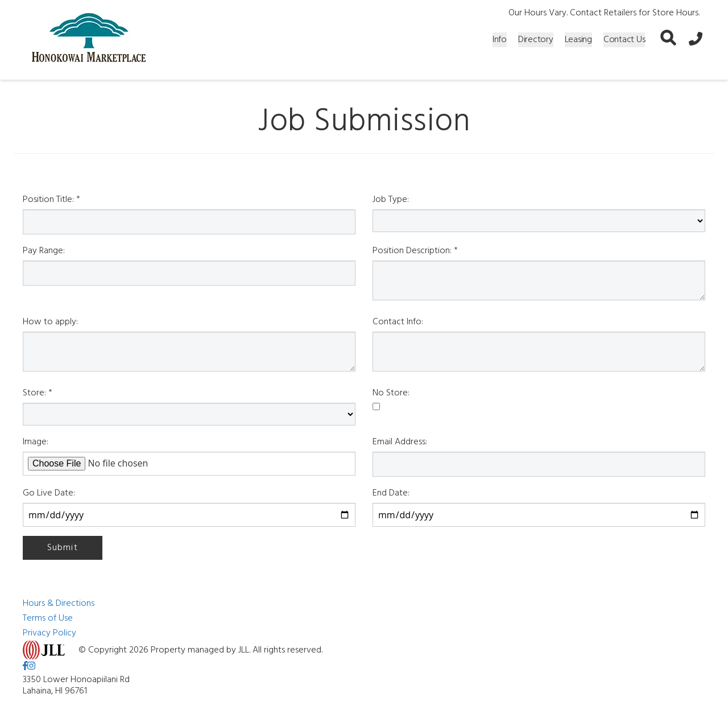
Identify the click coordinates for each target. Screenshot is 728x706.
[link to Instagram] (31, 667)
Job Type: (391, 200)
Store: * (38, 393)
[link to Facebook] (25, 667)
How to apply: (50, 322)
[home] (89, 40)
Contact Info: (398, 322)
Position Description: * (415, 251)
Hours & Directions (59, 604)
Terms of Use (48, 618)
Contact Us (624, 40)
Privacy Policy (49, 633)
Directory (536, 40)
